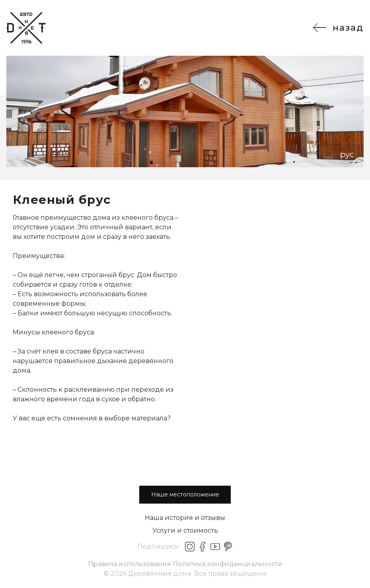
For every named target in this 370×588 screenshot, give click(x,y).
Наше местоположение (185, 494)
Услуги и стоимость (185, 530)
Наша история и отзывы (185, 518)
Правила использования (129, 564)
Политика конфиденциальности (228, 564)
